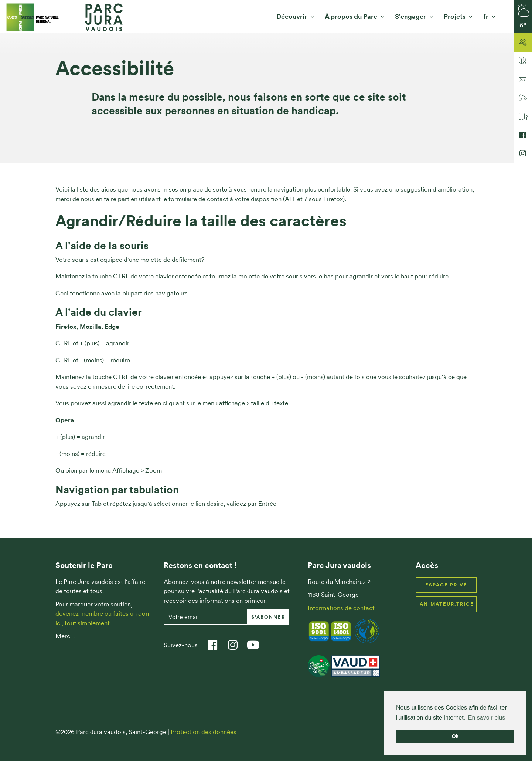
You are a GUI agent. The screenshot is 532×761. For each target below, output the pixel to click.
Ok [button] (455, 736)
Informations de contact (341, 608)
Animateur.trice (447, 604)
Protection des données (204, 732)
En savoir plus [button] (487, 718)
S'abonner (268, 617)
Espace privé (446, 585)
